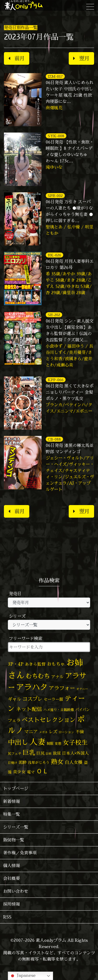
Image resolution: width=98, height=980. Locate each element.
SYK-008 (56, 136)
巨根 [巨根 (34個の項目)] (49, 754)
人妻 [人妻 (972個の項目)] (37, 742)
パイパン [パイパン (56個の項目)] (83, 710)
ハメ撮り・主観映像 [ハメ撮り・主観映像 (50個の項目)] (59, 710)
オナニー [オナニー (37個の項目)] (82, 689)
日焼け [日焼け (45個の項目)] (13, 763)
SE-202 (54, 315)
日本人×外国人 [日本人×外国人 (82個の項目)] (75, 753)
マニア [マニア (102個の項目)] (31, 732)
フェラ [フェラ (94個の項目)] (14, 720)
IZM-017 (55, 76)
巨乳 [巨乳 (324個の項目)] (29, 752)
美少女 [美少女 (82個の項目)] (19, 772)
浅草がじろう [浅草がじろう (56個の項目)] (39, 762)
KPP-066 (56, 380)
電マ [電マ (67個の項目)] (31, 772)
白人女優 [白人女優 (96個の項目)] (74, 762)
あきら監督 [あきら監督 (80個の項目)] (35, 664)
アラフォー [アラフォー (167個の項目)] (62, 688)
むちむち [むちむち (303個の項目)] (38, 676)
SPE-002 (55, 196)
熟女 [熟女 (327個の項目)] (57, 762)
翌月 (81, 58)
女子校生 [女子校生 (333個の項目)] (75, 743)
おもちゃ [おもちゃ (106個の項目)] (56, 664)
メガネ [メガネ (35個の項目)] (43, 732)
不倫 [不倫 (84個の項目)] (80, 732)
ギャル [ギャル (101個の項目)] (15, 699)
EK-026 (54, 255)
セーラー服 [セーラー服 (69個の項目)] (53, 699)
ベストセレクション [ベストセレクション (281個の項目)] (49, 720)
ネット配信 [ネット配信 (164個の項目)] (29, 709)
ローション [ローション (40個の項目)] (66, 732)
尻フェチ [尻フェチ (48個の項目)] (15, 753)
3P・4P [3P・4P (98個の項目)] (16, 664)
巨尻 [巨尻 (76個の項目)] (41, 753)
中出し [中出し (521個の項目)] (18, 742)
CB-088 (54, 439)
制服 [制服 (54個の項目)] (50, 743)
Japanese (22, 976)
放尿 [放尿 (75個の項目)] (57, 753)
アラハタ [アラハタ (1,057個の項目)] (32, 687)
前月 (17, 58)
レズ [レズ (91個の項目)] (53, 732)
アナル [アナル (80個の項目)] (57, 677)
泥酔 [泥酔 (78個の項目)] (22, 762)
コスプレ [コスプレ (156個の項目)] (32, 699)
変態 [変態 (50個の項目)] (58, 743)
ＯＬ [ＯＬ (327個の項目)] (42, 771)
